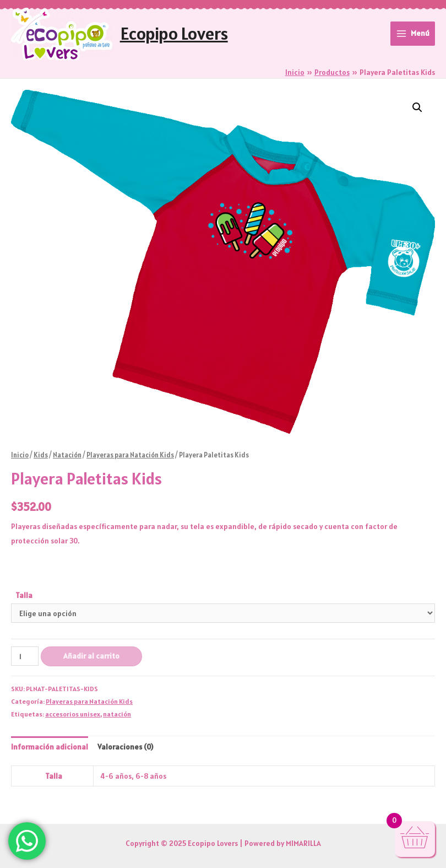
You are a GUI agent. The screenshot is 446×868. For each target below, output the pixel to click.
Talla (24, 595)
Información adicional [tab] (50, 747)
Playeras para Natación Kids (130, 455)
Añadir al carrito (91, 656)
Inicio (20, 455)
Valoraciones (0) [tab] (125, 747)
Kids (41, 455)
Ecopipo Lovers (174, 33)
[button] (417, 107)
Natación (67, 455)
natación (117, 714)
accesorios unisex (73, 714)
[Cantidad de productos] (25, 656)
